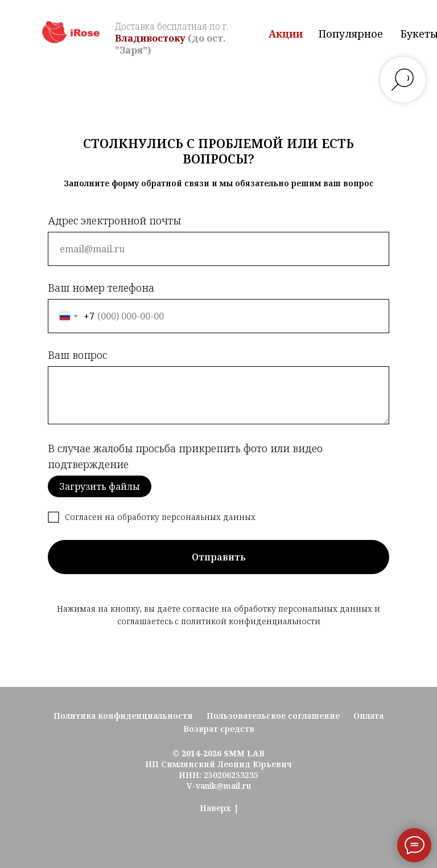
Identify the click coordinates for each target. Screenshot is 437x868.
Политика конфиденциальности (123, 716)
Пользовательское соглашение (273, 716)
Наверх (219, 808)
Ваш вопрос (77, 355)
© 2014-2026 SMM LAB (218, 753)
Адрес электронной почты (114, 220)
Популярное (351, 34)
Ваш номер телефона (101, 288)
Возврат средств (219, 729)
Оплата (368, 716)
